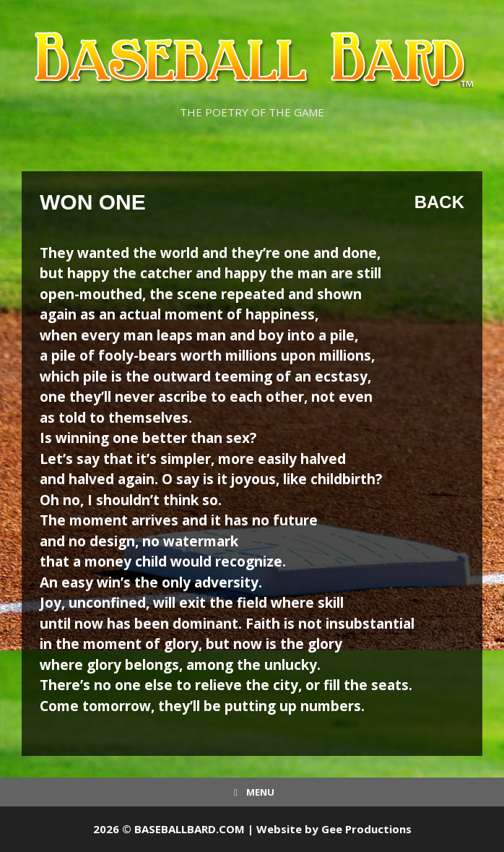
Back (439, 202)
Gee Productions (366, 829)
